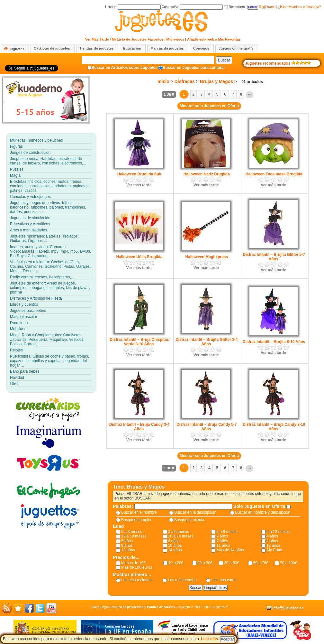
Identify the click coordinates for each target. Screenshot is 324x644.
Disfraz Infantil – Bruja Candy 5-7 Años (207, 427)
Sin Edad (274, 550)
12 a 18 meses (134, 536)
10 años (175, 546)
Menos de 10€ (133, 563)
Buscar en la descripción (195, 512)
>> (249, 95)
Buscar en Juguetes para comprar (194, 68)
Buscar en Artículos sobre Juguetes (125, 68)
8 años (272, 541)
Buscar (224, 60)
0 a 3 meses (132, 532)
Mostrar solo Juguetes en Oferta (209, 106)
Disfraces (185, 81)
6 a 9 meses (227, 532)
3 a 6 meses (179, 532)
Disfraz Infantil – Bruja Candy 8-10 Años (274, 427)
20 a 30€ (205, 563)
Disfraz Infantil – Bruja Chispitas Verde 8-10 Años (139, 342)
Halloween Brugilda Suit (139, 174)
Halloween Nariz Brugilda (207, 174)
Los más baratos (182, 580)
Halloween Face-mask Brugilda (274, 174)
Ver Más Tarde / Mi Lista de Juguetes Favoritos (124, 39)
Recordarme (235, 7)
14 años (175, 550)
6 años (174, 541)
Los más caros (224, 580)
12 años (273, 546)
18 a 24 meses (181, 536)
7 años (222, 541)
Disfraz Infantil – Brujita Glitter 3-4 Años (207, 342)
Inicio (163, 81)
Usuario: (133, 7)
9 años (127, 546)
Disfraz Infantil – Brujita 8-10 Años (274, 342)
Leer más (209, 639)
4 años (272, 536)
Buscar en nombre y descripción (263, 512)
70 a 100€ (288, 563)
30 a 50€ (232, 563)
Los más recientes (137, 580)
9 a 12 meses (278, 532)
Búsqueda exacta (189, 520)
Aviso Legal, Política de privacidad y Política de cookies (133, 607)
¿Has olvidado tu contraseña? (299, 7)
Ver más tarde (139, 185)
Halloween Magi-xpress (207, 257)
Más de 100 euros (137, 567)
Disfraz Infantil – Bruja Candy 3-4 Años (139, 427)
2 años (222, 536)
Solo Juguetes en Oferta (260, 506)
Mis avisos (175, 39)
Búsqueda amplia (136, 520)
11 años (223, 546)
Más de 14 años (230, 550)
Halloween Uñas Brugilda (139, 257)
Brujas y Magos (216, 81)
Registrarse (267, 7)
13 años (128, 550)
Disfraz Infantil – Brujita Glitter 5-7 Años (274, 257)
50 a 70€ (261, 563)
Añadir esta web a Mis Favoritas (214, 39)
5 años (127, 541)
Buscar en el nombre (139, 512)
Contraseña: (192, 7)
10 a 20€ (176, 563)
